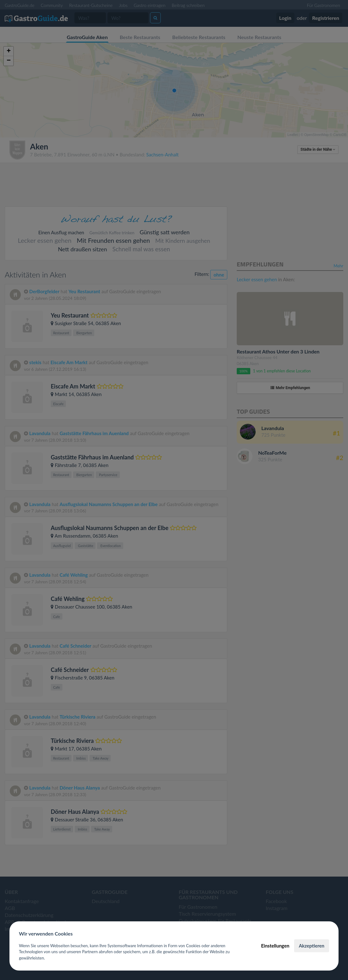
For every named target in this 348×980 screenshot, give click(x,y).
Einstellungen (275, 946)
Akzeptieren (312, 946)
